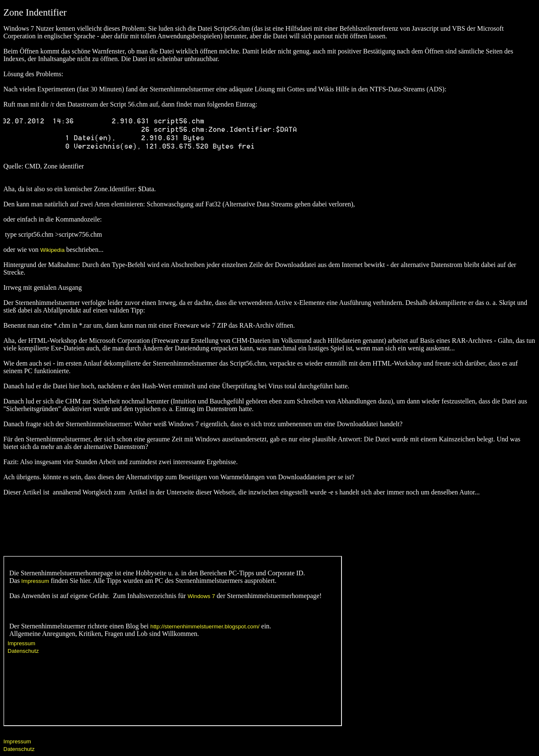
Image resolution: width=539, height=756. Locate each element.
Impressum (17, 741)
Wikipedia (53, 250)
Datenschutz (19, 749)
